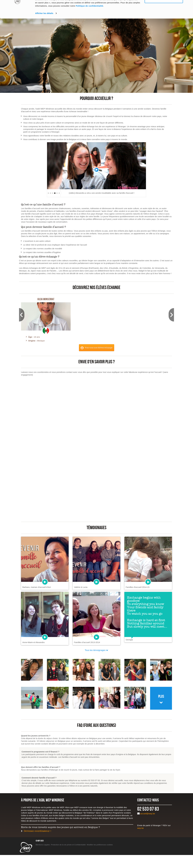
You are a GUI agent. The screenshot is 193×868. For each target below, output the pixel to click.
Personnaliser (164, 16)
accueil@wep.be (148, 814)
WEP (26, 847)
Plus (161, 696)
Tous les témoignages (95, 650)
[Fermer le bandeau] (189, 4)
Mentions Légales (43, 845)
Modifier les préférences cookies (100, 845)
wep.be (140, 828)
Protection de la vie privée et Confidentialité (68, 845)
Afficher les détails (44, 30)
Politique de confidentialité (89, 23)
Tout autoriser (164, 7)
